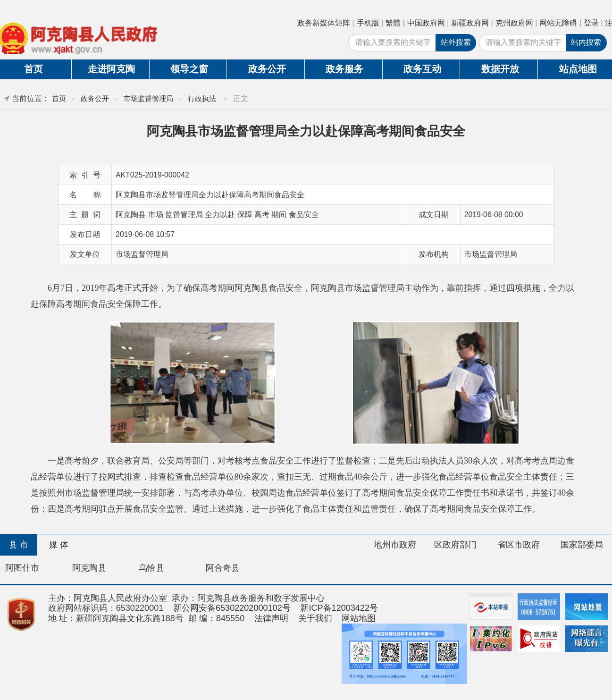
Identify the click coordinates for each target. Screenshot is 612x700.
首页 (59, 98)
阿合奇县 (223, 568)
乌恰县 (151, 568)
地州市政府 (395, 545)
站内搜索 (586, 42)
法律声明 (271, 618)
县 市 (19, 545)
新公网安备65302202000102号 (232, 608)
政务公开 (267, 69)
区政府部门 (455, 545)
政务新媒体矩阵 (324, 23)
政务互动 (422, 69)
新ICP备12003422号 (339, 608)
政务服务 (344, 69)
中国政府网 (426, 23)
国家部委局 (582, 545)
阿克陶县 (89, 568)
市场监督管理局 (148, 98)
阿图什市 (22, 568)
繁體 (393, 23)
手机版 (368, 23)
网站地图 (359, 618)
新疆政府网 (470, 23)
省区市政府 (519, 545)
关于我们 (315, 618)
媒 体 (59, 545)
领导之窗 (189, 69)
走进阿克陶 (111, 69)
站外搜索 (456, 42)
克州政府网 (514, 23)
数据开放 (500, 69)
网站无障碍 (558, 23)
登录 (591, 23)
